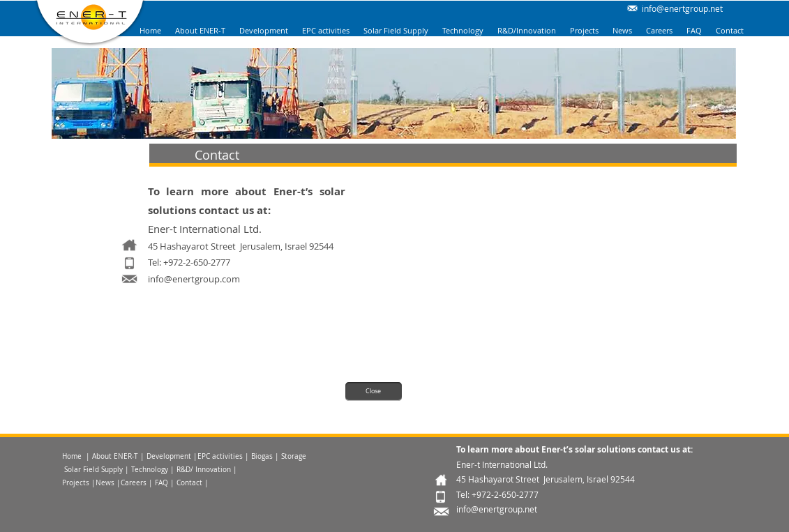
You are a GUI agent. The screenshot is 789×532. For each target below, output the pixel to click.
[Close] (374, 392)
